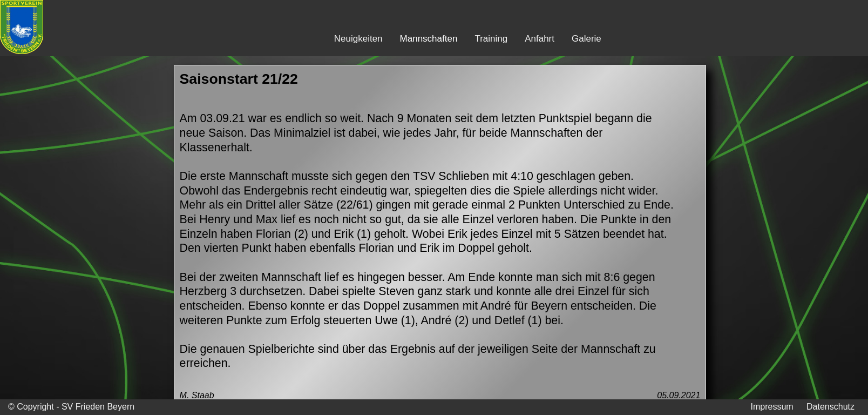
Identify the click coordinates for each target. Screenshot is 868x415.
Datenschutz (830, 407)
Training (491, 39)
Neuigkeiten (358, 39)
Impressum (772, 407)
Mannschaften (429, 39)
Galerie (586, 39)
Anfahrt (540, 39)
